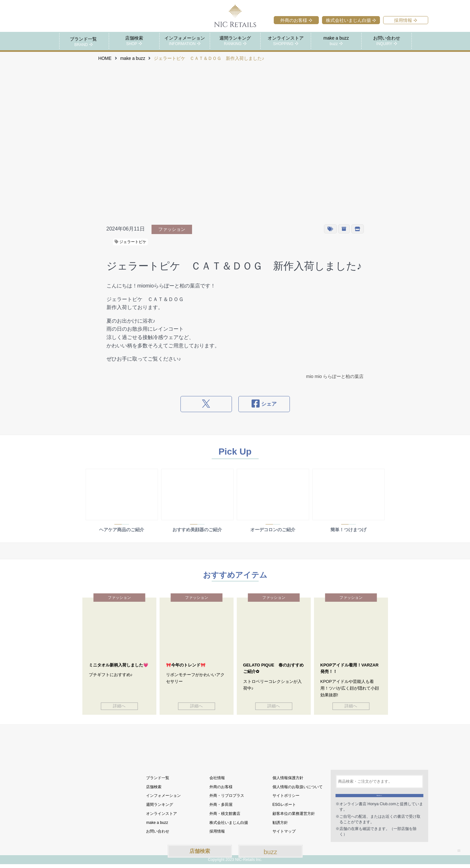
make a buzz (133, 58)
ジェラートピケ (130, 241)
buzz (270, 852)
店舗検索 (200, 851)
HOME (105, 58)
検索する (379, 796)
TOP (454, 845)
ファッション (172, 229)
